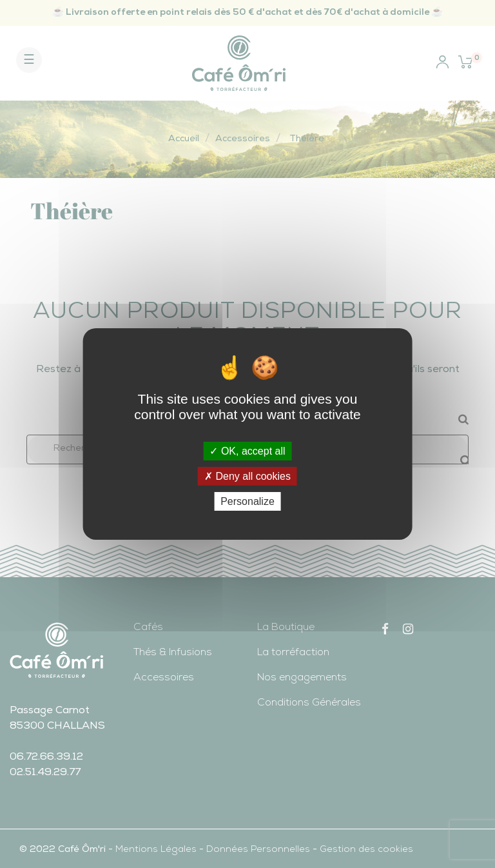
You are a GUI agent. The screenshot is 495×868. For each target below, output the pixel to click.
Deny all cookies (247, 476)
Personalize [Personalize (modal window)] (247, 501)
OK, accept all (247, 450)
